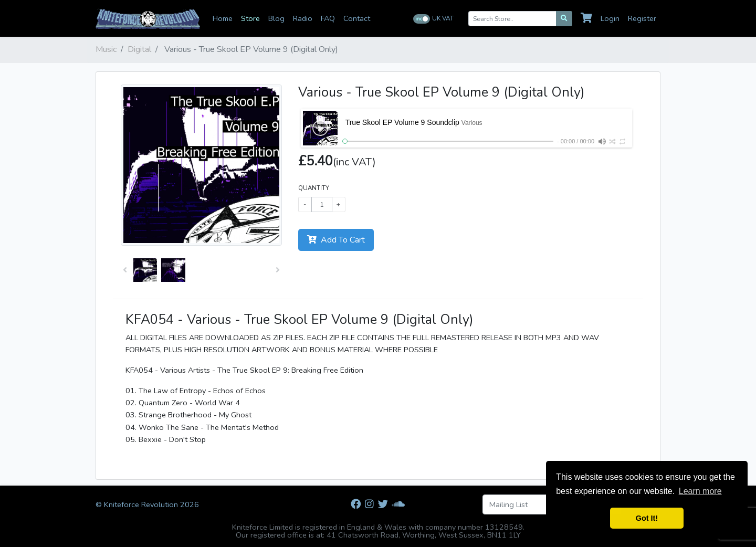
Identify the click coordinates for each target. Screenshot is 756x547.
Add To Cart (336, 240)
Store (250, 18)
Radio (303, 18)
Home (223, 18)
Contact (357, 18)
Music (106, 49)
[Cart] (589, 18)
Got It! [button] (647, 518)
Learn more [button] (700, 491)
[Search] (564, 19)
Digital (139, 49)
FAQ (328, 18)
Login (610, 18)
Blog (276, 18)
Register (642, 18)
